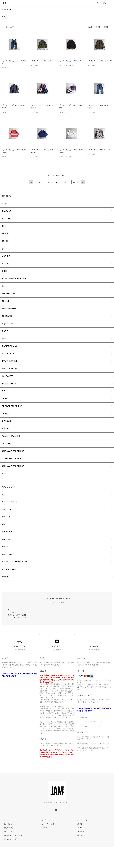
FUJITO (6, 243)
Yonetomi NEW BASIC (12, 449)
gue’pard (6, 251)
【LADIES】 (8, 457)
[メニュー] (111, 3)
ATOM (45, 849)
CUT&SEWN (8, 550)
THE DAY (7, 426)
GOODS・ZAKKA (10, 590)
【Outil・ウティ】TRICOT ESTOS (71, 61)
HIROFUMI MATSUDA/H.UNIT (16, 283)
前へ (32, 182)
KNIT (5, 542)
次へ (82, 182)
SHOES (6, 566)
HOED (5, 275)
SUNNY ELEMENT (11, 370)
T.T (4, 402)
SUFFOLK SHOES (11, 378)
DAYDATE (7, 219)
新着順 (106, 27)
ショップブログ (44, 841)
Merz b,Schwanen (10, 315)
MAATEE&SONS (10, 299)
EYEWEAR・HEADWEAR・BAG (17, 582)
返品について (7, 849)
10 (74, 182)
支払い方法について (9, 852)
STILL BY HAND (10, 362)
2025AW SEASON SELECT (15, 465)
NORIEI (6, 338)
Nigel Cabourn (9, 330)
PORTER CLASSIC (11, 354)
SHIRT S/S (7, 526)
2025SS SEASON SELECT (14, 473)
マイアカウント (81, 841)
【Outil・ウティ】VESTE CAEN (99, 150)
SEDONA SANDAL (11, 394)
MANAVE (6, 307)
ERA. (5, 227)
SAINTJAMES (9, 386)
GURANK (7, 259)
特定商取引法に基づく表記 (12, 856)
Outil (11, 9)
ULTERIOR (7, 434)
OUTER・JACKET (11, 518)
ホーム (4, 9)
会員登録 (78, 845)
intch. (5, 291)
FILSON (6, 235)
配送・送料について (9, 845)
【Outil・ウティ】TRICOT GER (42, 61)
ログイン (78, 849)
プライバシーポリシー (10, 860)
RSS (40, 849)
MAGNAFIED (8, 323)
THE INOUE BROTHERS (14, 418)
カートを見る (80, 852)
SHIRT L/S (7, 534)
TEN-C (5, 410)
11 (78, 182)
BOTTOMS (7, 558)
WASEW (6, 442)
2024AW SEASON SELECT (15, 481)
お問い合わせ (80, 856)
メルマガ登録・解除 (46, 845)
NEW (5, 510)
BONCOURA (8, 212)
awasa (5, 204)
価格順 (98, 27)
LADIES (6, 598)
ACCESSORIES (9, 574)
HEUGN (6, 267)
